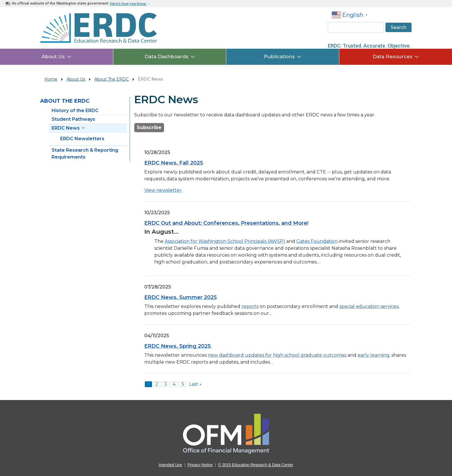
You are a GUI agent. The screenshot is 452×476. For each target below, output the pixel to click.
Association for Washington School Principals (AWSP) (225, 241)
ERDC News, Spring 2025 (178, 346)
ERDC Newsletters (82, 139)
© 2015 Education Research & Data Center (256, 465)
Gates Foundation (317, 241)
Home (51, 79)
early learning (374, 355)
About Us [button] (57, 56)
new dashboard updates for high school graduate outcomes (277, 355)
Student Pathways (73, 119)
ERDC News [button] (69, 128)
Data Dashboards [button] (170, 56)
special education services (369, 306)
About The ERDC (112, 79)
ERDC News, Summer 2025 (181, 297)
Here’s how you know (128, 4)
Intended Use (171, 465)
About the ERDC (65, 101)
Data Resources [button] (396, 56)
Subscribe (149, 127)
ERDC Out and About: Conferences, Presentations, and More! (226, 223)
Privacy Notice (200, 465)
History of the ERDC (75, 111)
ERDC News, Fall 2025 (174, 163)
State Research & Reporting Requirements (85, 154)
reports (250, 306)
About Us (76, 79)
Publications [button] (283, 56)
